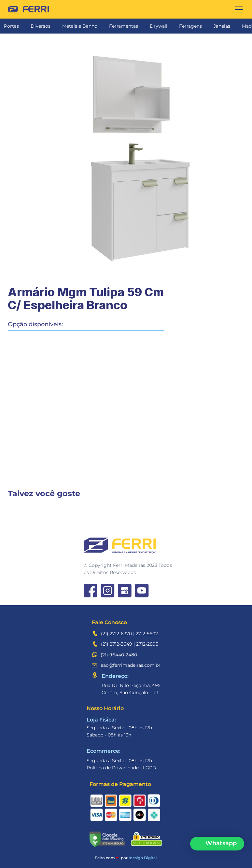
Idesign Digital (143, 858)
